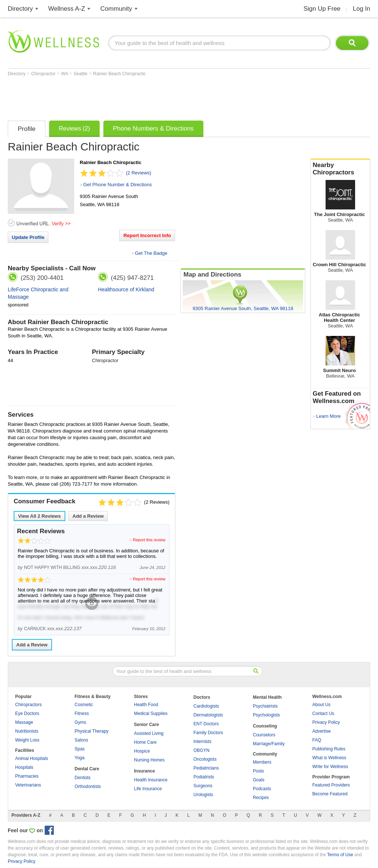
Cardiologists (206, 706)
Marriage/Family (269, 744)
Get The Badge (151, 253)
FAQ (317, 740)
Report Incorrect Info (147, 235)
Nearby (340, 169)
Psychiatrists (265, 706)
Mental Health (267, 697)
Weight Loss (27, 740)
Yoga (80, 758)
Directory (20, 9)
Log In (362, 9)
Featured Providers (331, 785)
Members (262, 762)
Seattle (81, 74)
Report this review (149, 540)
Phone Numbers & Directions (153, 129)
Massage (24, 722)
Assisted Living (149, 733)
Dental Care (87, 769)
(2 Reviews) (139, 173)
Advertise (322, 731)
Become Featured (330, 794)
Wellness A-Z (67, 9)
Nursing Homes (149, 760)
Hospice (142, 751)
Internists (202, 742)
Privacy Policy (326, 722)
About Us (321, 705)
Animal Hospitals (32, 758)
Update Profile (28, 237)
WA (65, 74)
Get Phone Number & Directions (117, 185)
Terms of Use (340, 855)
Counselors (264, 735)
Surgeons (203, 786)
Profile (27, 129)
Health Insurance (151, 780)
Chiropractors (28, 705)
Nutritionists (27, 731)
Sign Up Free (322, 9)
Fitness (82, 714)
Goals (259, 780)
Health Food (146, 705)
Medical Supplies (151, 714)
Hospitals (24, 767)
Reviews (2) (74, 129)
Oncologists (205, 759)
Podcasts (262, 789)
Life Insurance (148, 789)
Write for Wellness (330, 767)
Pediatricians (206, 768)
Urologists (203, 795)
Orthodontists (88, 787)
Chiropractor (44, 74)
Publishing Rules (329, 749)
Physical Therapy (92, 731)
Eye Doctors (27, 714)
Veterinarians (28, 785)
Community (116, 9)
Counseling (265, 726)
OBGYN (201, 750)
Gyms (80, 722)
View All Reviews (39, 516)
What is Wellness (329, 758)
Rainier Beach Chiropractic (119, 74)
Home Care (145, 742)
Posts (258, 771)
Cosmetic (84, 705)
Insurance (145, 771)
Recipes (261, 798)
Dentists (83, 778)
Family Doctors (208, 733)
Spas (80, 749)
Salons (81, 740)
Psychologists (266, 715)
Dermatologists (208, 715)
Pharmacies (27, 776)
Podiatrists (204, 777)
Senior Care (146, 725)
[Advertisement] (142, 97)
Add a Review (88, 516)
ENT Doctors (206, 724)
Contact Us (323, 714)
